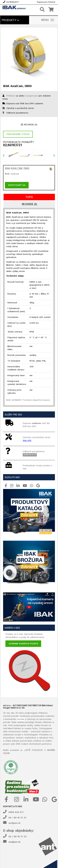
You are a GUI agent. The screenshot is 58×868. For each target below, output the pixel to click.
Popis (29, 197)
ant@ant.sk (14, 823)
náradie (21, 719)
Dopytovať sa (17, 185)
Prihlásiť (52, 2)
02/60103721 (12, 145)
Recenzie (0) (29, 125)
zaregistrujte (32, 96)
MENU (48, 20)
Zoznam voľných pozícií (23, 644)
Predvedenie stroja (18, 134)
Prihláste (11, 96)
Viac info (27, 441)
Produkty (10, 20)
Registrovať (42, 2)
